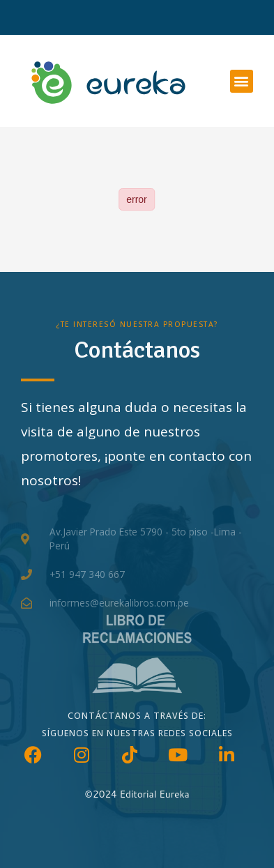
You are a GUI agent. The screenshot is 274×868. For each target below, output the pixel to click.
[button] (242, 81)
